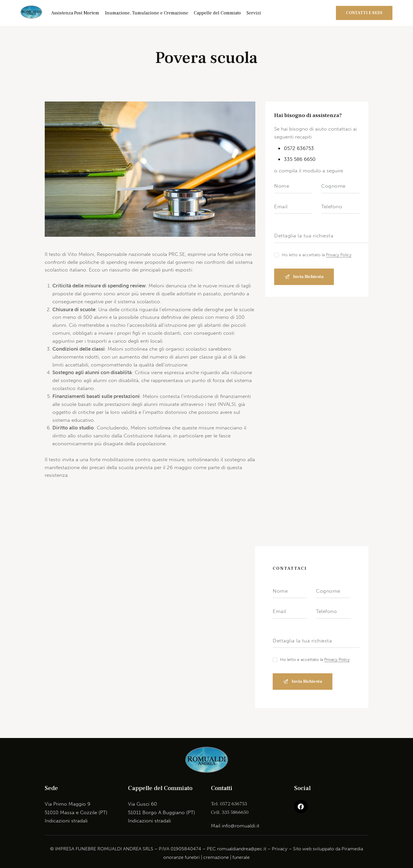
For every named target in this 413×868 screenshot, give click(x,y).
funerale (241, 857)
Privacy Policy (339, 255)
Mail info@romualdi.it (235, 826)
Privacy (280, 849)
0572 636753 (299, 148)
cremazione (216, 857)
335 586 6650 (300, 159)
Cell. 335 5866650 (230, 812)
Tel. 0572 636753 (229, 804)
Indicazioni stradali (66, 821)
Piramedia (352, 849)
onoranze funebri (181, 857)
